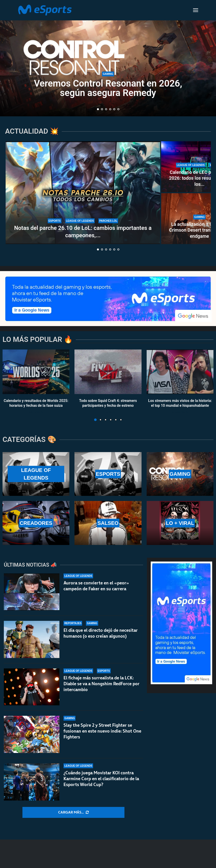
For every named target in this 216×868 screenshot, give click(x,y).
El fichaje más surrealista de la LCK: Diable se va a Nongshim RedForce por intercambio (101, 684)
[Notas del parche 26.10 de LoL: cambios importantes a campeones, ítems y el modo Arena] (83, 193)
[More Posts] (73, 813)
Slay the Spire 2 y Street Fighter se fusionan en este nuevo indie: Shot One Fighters (102, 731)
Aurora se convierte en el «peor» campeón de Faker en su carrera (96, 586)
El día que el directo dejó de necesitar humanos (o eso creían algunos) (101, 633)
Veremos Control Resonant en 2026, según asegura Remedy (108, 88)
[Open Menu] (196, 10)
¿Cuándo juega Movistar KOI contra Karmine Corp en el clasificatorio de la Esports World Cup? (101, 779)
